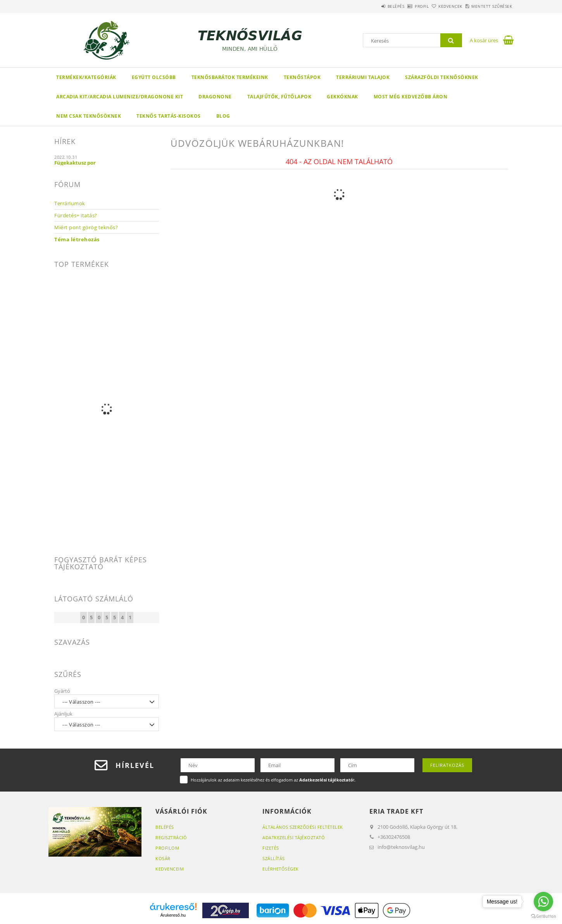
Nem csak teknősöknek (89, 116)
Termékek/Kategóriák (86, 77)
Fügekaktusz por (75, 163)
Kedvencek (438, 6)
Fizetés (271, 848)
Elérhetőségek (281, 869)
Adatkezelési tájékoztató (294, 837)
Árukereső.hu (173, 915)
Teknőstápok (302, 77)
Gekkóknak (342, 97)
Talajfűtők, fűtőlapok (279, 97)
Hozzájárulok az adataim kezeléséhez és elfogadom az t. (273, 780)
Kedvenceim (170, 869)
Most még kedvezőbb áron (411, 97)
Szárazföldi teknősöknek (442, 77)
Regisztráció (171, 837)
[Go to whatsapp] (543, 902)
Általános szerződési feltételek (303, 827)
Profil (400, 6)
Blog (223, 116)
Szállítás (274, 858)
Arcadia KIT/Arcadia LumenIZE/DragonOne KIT (120, 97)
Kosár (163, 858)
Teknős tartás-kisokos (169, 116)
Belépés (366, 6)
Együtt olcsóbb (154, 77)
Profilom (167, 848)
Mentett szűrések (487, 6)
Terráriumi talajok (363, 77)
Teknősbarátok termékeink (230, 77)
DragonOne (215, 97)
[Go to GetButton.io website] (543, 916)
